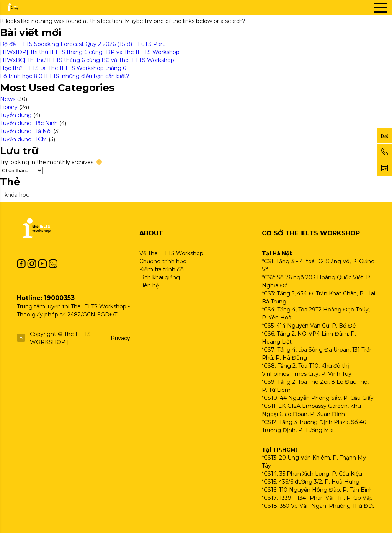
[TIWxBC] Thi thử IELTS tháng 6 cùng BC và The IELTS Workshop (88, 60)
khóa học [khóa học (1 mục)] (17, 195)
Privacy (120, 338)
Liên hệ (149, 285)
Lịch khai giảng (160, 277)
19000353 (59, 298)
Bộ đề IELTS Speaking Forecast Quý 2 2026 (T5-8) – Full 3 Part (82, 44)
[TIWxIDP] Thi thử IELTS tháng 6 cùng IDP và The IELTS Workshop (91, 52)
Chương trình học (163, 261)
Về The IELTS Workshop (171, 253)
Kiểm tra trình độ (162, 269)
